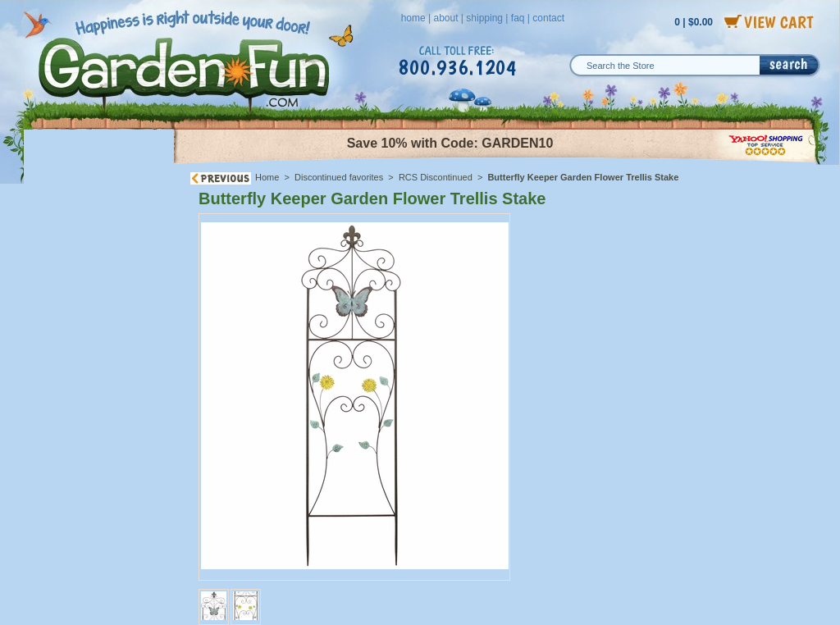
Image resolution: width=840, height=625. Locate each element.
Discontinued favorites (339, 177)
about (445, 18)
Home (267, 177)
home (413, 18)
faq (518, 18)
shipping (484, 18)
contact (548, 18)
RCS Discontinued (436, 177)
